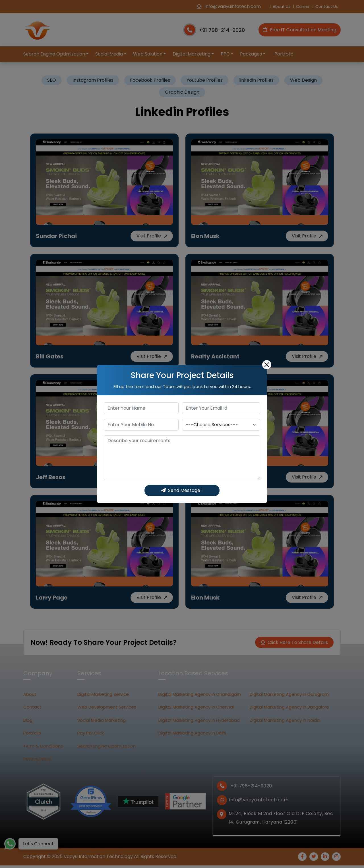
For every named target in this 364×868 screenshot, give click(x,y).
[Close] (267, 365)
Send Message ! (182, 490)
